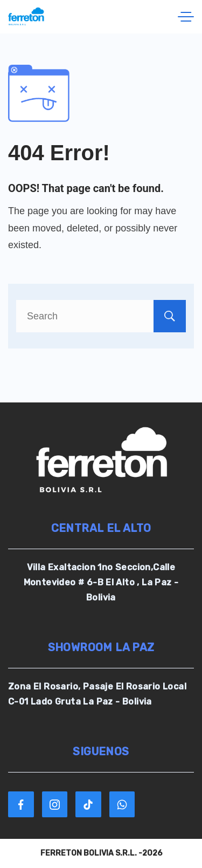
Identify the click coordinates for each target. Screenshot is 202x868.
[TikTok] (88, 804)
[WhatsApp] (122, 804)
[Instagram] (55, 804)
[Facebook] (21, 804)
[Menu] (186, 17)
